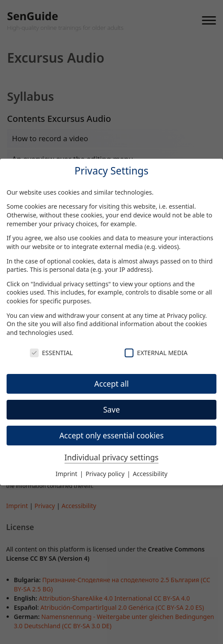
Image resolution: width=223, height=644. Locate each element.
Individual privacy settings (111, 457)
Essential (51, 353)
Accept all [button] (111, 384)
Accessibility (150, 474)
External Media (156, 353)
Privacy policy (186, 315)
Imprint (67, 474)
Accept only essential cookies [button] (111, 435)
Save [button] (111, 409)
